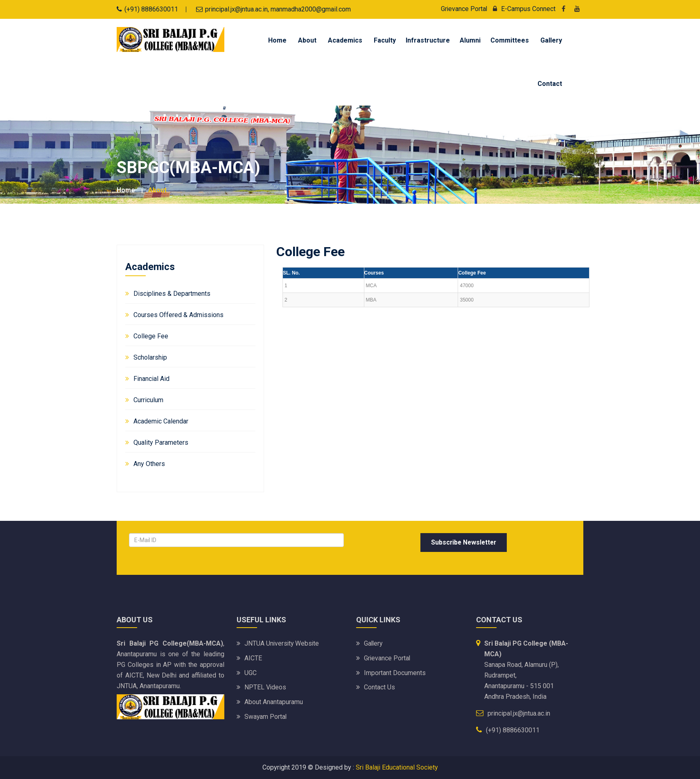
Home (277, 40)
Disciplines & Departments (172, 294)
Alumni (470, 40)
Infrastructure (428, 40)
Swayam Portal (266, 717)
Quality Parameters (161, 442)
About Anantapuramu (274, 702)
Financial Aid (151, 379)
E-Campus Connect (522, 9)
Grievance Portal (464, 9)
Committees (510, 40)
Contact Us (379, 688)
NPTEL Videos (265, 688)
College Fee (151, 336)
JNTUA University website (282, 643)
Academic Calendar (161, 421)
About (307, 40)
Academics (345, 40)
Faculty (385, 40)
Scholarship (150, 357)
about (157, 190)
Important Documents (395, 673)
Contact (550, 84)
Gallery (551, 40)
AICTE (253, 658)
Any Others (149, 464)
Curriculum (148, 400)
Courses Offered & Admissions (178, 315)
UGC (251, 673)
